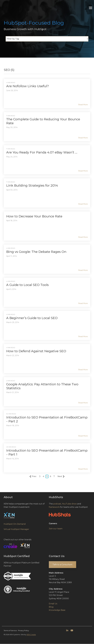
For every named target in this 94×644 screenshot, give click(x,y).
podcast (57, 504)
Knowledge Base (57, 610)
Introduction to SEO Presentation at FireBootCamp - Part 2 (47, 419)
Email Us (53, 604)
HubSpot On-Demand (15, 524)
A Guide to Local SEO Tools (27, 285)
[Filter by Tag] (47, 39)
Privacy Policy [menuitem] (23, 631)
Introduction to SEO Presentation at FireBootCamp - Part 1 (47, 452)
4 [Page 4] (43, 476)
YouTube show (69, 504)
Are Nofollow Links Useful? (28, 86)
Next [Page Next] (61, 476)
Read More (83, 105)
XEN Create (31, 635)
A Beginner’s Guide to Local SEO (32, 318)
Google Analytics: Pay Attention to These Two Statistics (42, 386)
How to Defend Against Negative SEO (36, 351)
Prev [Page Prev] (33, 476)
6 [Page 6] (50, 476)
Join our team (56, 529)
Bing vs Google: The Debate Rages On (36, 252)
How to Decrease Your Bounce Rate (34, 216)
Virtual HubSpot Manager (16, 529)
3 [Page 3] (40, 476)
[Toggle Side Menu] (91, 5)
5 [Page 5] (47, 476)
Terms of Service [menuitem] (10, 631)
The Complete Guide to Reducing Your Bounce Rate (43, 121)
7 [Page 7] (54, 476)
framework (54, 507)
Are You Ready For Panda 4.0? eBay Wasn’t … (42, 152)
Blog (51, 607)
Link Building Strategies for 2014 (32, 185)
